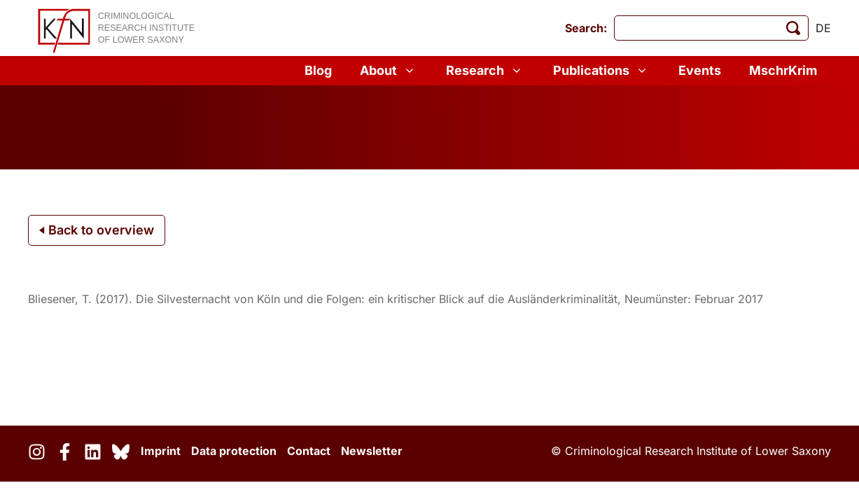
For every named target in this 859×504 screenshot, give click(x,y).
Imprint (161, 451)
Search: (586, 28)
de (823, 28)
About (389, 71)
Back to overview (97, 230)
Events (700, 70)
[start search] (793, 28)
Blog (318, 70)
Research (486, 71)
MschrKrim (783, 70)
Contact (309, 451)
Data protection (234, 451)
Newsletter (372, 451)
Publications (602, 71)
